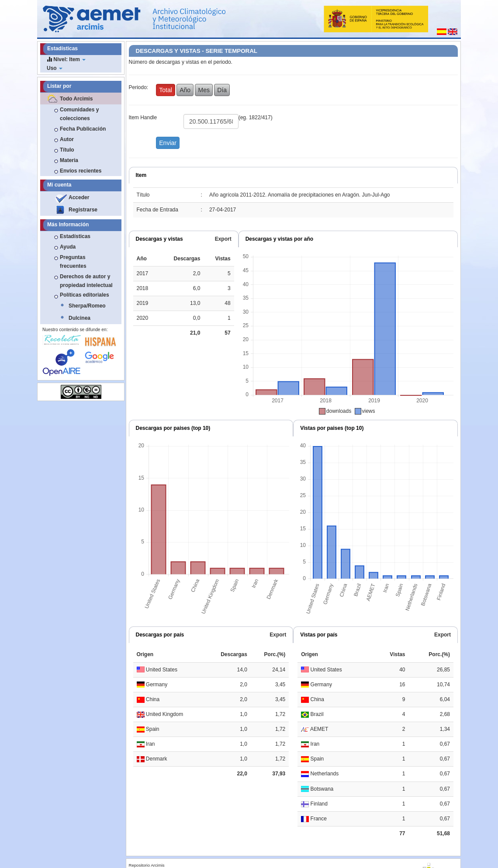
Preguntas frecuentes (73, 262)
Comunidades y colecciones (79, 114)
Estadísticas (75, 236)
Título (67, 150)
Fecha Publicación (83, 129)
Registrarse (83, 210)
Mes (204, 90)
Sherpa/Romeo (87, 306)
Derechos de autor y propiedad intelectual (86, 281)
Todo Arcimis (76, 99)
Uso (55, 68)
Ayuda (68, 247)
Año (185, 90)
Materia (69, 160)
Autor (67, 139)
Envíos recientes (81, 171)
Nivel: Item (66, 59)
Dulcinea (80, 318)
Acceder (79, 197)
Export (223, 239)
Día (222, 90)
